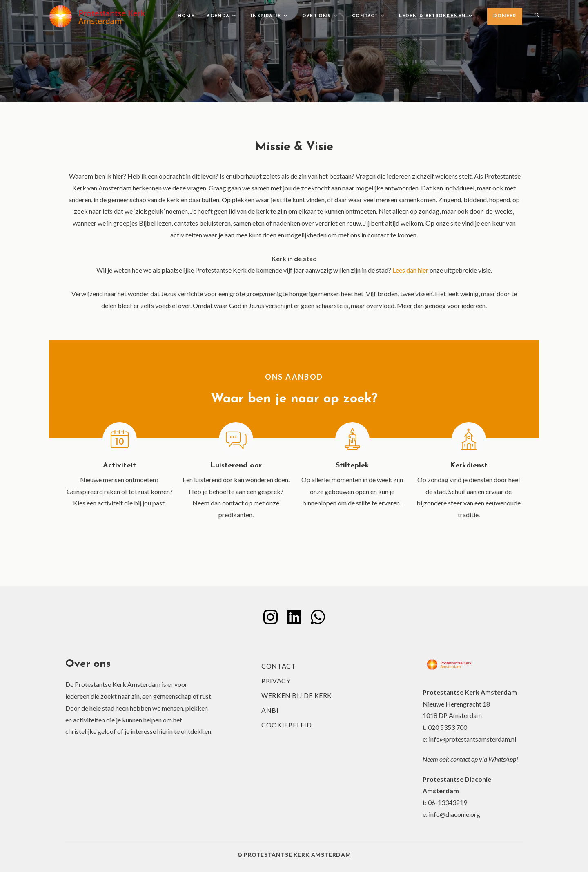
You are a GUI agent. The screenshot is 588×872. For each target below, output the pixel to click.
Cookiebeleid (286, 725)
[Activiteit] (120, 439)
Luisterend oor (236, 466)
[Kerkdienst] (469, 439)
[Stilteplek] (352, 439)
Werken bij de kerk (297, 695)
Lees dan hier (410, 270)
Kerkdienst (469, 466)
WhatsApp (502, 759)
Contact (278, 666)
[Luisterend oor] (236, 439)
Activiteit (119, 466)
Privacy (276, 681)
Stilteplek (352, 466)
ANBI (270, 710)
